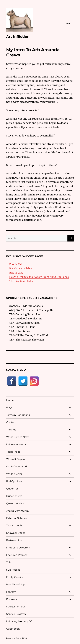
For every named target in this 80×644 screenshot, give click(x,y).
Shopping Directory (18, 548)
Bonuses (11, 599)
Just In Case (16, 273)
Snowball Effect (16, 533)
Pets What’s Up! (16, 584)
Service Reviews (16, 614)
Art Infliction (18, 37)
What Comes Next (17, 437)
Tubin (10, 562)
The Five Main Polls (21, 281)
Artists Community (18, 511)
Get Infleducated (17, 467)
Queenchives (14, 496)
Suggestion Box (16, 607)
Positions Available (21, 268)
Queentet (12, 489)
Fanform (11, 592)
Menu (69, 23)
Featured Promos (17, 555)
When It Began (16, 459)
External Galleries (17, 518)
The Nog (11, 430)
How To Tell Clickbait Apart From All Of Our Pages (39, 277)
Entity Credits (15, 577)
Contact (11, 422)
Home (10, 400)
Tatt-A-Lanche (15, 526)
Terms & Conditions (18, 415)
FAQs (9, 408)
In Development (16, 444)
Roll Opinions (14, 481)
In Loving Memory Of (19, 621)
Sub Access (13, 570)
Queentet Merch (16, 503)
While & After (14, 474)
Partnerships (14, 540)
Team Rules (13, 452)
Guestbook (13, 629)
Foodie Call (16, 264)
